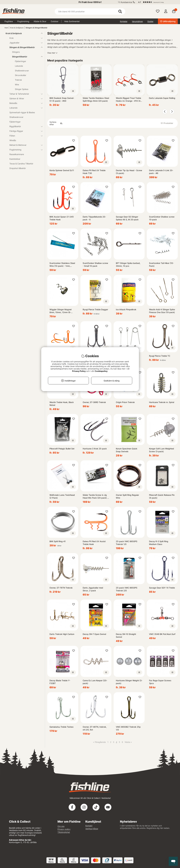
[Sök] (90, 11)
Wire (17, 85)
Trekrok (18, 80)
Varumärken (137, 21)
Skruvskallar (21, 75)
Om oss (61, 826)
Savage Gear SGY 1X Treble (162, 588)
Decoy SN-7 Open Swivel (94, 634)
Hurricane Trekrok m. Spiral (162, 402)
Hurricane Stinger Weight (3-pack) (129, 682)
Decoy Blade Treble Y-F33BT (60, 682)
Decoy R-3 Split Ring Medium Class (159, 543)
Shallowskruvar (22, 71)
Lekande (19, 66)
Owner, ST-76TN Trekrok (61, 588)
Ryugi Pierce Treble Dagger (95, 309)
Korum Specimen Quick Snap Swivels (127, 450)
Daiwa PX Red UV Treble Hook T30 (94, 172)
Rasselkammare (17, 154)
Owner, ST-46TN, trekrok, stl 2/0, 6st (95, 728)
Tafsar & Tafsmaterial (24, 94)
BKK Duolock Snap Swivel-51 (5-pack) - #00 (62, 99)
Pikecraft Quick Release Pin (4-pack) (162, 496)
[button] (157, 2)
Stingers (16, 52)
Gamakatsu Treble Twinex (62, 727)
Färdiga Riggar (24, 131)
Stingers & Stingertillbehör (36, 28)
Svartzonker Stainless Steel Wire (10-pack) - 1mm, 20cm (62, 265)
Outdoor (55, 21)
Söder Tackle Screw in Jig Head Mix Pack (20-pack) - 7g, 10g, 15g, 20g (95, 497)
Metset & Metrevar (24, 145)
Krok (24, 38)
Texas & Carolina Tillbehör (21, 164)
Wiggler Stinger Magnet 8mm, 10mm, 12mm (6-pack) (61, 311)
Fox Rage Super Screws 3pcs (160, 682)
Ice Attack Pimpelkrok (126, 309)
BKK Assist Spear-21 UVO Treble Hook (62, 218)
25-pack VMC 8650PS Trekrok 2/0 (127, 589)
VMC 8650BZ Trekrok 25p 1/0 (128, 728)
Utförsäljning (168, 21)
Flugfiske (9, 21)
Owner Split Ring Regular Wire (127, 496)
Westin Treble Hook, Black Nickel (62, 404)
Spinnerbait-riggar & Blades (22, 112)
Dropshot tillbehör (18, 168)
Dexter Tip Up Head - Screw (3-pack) (129, 172)
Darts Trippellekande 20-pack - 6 (94, 218)
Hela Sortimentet (72, 21)
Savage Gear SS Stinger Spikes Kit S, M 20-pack (127, 218)
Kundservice (126, 2)
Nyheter (124, 21)
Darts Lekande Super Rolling (162, 98)
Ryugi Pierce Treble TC (160, 356)
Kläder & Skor (40, 21)
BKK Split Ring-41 (58, 541)
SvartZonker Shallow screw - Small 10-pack (95, 265)
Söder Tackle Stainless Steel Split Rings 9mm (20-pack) (96, 99)
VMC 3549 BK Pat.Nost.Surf (162, 634)
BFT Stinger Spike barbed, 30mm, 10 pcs (128, 265)
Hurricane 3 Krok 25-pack (95, 449)
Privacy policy (64, 829)
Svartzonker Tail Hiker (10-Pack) (161, 265)
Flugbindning (23, 21)
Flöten (24, 136)
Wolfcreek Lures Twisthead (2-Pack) (62, 496)
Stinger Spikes (22, 89)
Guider (150, 21)
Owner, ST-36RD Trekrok (94, 402)
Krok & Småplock (17, 28)
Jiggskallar (24, 43)
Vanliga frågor (92, 829)
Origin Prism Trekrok (125, 402)
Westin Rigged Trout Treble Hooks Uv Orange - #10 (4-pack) (129, 100)
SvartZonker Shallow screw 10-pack (162, 218)
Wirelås (13, 140)
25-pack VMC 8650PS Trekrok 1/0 (127, 543)
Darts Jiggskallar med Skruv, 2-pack (93, 589)
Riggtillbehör (24, 126)
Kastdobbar (15, 159)
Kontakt (89, 826)
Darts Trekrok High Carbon (62, 634)
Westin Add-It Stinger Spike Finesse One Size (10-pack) (162, 311)
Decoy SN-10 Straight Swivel (126, 635)
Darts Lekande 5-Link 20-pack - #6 (161, 172)
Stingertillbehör (26, 57)
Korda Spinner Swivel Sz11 (62, 170)
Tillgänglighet (64, 832)
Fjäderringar (20, 61)
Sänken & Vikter (24, 98)
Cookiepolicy (101, 371)
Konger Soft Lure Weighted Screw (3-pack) (162, 450)
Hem (6, 28)
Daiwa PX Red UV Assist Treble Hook (94, 543)
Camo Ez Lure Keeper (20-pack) (95, 682)
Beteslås (24, 103)
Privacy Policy (79, 371)
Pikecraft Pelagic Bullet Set (62, 449)
